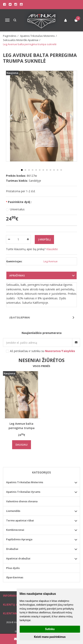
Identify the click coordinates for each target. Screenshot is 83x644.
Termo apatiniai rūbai (20, 520)
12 (61, 170)
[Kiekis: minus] (9, 239)
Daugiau (22, 445)
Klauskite (52, 249)
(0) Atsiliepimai (20, 317)
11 (58, 170)
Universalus (17, 209)
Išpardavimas (15, 577)
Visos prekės (41, 366)
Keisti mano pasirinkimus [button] (50, 637)
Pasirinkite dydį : (20, 202)
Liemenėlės (13, 511)
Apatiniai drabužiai (18, 558)
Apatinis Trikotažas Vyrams (23, 492)
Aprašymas (17, 275)
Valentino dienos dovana (22, 501)
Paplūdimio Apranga (19, 539)
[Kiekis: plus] (28, 239)
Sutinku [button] (50, 629)
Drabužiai (12, 549)
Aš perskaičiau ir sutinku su (42, 351)
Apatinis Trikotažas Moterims (25, 482)
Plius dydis (13, 568)
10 (54, 170)
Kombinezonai (15, 530)
